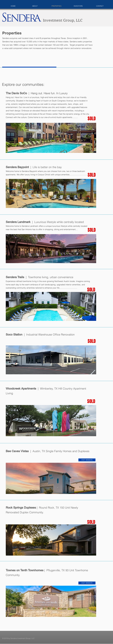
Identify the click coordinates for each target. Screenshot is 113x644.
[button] (51, 138)
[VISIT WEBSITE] (87, 460)
